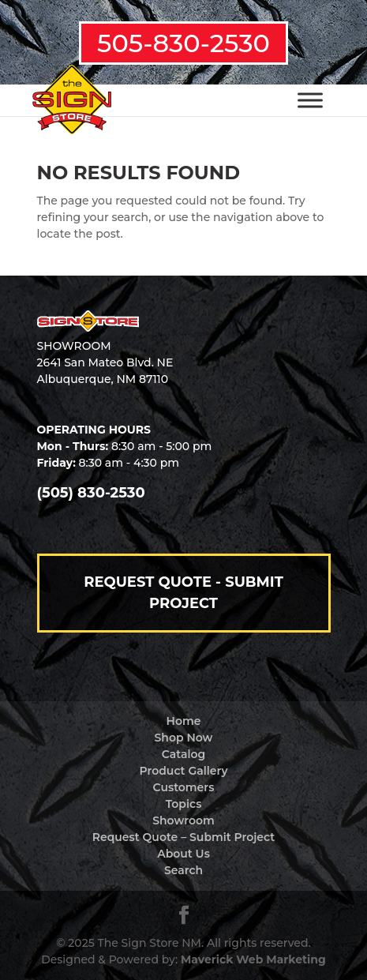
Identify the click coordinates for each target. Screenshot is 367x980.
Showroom (183, 820)
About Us (183, 854)
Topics (184, 804)
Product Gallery (184, 771)
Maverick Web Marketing (253, 959)
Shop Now (184, 738)
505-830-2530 (183, 43)
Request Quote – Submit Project (183, 837)
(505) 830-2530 (91, 493)
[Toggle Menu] (310, 100)
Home (184, 721)
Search (183, 870)
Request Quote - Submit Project (183, 593)
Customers (184, 787)
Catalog (183, 754)
